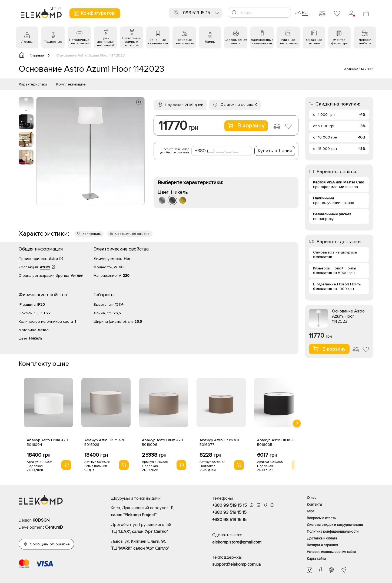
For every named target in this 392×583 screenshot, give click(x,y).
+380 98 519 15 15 (229, 520)
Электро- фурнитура (339, 42)
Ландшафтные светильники (262, 42)
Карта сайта (316, 559)
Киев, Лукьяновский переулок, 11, (152, 512)
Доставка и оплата (322, 538)
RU (305, 12)
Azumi (45, 267)
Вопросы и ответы (322, 518)
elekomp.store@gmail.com (237, 542)
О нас (312, 498)
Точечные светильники (158, 42)
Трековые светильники (184, 42)
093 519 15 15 (197, 13)
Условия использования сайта (331, 552)
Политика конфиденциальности (333, 532)
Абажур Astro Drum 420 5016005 (278, 442)
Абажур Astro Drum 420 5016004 (47, 442)
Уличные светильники (288, 42)
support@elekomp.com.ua (236, 564)
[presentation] (297, 423)
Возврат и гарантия (322, 545)
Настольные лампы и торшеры (132, 42)
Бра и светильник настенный (105, 42)
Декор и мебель (365, 42)
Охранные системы (314, 42)
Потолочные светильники (79, 42)
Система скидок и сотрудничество (335, 525)
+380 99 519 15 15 (230, 505)
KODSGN (41, 520)
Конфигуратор (94, 13)
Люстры (27, 42)
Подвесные (53, 42)
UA (298, 12)
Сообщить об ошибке (132, 234)
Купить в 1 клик (275, 151)
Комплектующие (71, 84)
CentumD (54, 527)
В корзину (246, 126)
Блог (311, 511)
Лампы (210, 42)
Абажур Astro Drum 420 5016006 (162, 442)
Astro (53, 259)
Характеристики (33, 84)
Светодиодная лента (236, 42)
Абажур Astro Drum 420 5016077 (220, 442)
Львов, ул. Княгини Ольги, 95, (152, 545)
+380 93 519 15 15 (229, 512)
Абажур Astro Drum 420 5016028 (105, 442)
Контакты (314, 505)
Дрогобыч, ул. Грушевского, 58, (152, 529)
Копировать (92, 234)
